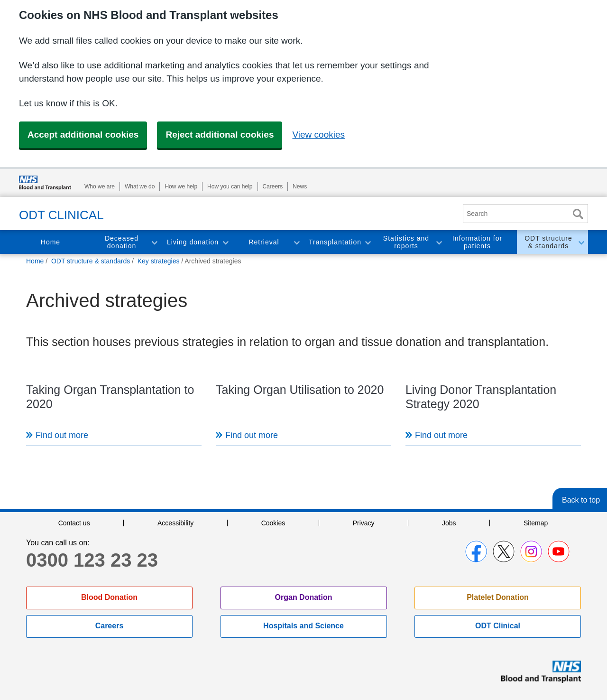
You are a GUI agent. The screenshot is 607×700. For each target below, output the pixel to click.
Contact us (74, 523)
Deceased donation (122, 242)
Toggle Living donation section (225, 242)
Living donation (193, 242)
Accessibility (175, 523)
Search (578, 214)
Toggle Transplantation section (368, 242)
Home (51, 242)
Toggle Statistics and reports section (439, 242)
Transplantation (335, 242)
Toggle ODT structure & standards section (581, 242)
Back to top (581, 500)
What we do (140, 187)
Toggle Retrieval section (296, 242)
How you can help (230, 187)
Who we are (100, 187)
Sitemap (536, 523)
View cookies (318, 135)
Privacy (364, 523)
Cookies (273, 523)
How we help (181, 187)
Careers (273, 187)
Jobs (449, 523)
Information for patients (477, 242)
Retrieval (264, 242)
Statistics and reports (406, 242)
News (300, 187)
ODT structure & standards (548, 242)
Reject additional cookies (220, 135)
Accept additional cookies (83, 135)
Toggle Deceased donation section (154, 242)
